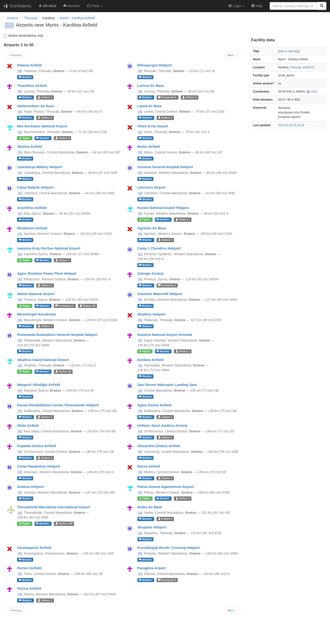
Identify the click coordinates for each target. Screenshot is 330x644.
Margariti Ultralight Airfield (39, 385)
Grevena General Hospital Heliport (165, 167)
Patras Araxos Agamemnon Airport (166, 487)
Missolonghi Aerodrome (37, 314)
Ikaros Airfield (149, 466)
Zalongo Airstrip (151, 273)
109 (64, 524)
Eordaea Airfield (150, 360)
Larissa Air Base (151, 86)
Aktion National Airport (36, 294)
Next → (232, 55)
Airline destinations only (23, 36)
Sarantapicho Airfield (34, 548)
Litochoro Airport (151, 187)
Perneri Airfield (29, 568)
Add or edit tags (289, 51)
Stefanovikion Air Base (36, 106)
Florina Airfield (29, 588)
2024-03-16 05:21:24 (291, 125)
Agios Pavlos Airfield (154, 405)
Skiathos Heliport (151, 314)
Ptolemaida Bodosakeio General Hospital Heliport (57, 335)
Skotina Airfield (30, 147)
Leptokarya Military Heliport (40, 167)
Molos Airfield (149, 147)
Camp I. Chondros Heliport (159, 248)
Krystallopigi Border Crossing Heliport (169, 548)
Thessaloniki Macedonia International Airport (53, 507)
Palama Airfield (29, 65)
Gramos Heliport (30, 487)
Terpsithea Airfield (32, 86)
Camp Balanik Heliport (35, 187)
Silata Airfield (28, 426)
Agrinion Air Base (152, 228)
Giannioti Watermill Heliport (160, 294)
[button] (95, 6)
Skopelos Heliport (152, 527)
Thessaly (295, 67)
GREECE (308, 67)
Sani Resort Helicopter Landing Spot (167, 385)
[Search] (322, 6)
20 (88, 306)
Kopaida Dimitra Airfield (36, 446)
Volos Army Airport (153, 126)
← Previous (14, 55)
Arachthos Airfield (32, 208)
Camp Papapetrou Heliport (39, 466)
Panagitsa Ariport (151, 568)
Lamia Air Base (150, 106)
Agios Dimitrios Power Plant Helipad (47, 273)
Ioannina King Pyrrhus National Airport (49, 248)
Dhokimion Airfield (32, 228)
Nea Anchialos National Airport (42, 126)
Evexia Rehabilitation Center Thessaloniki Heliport (58, 405)
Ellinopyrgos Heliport (155, 65)
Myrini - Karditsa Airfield (77, 18)
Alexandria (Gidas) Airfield (159, 446)
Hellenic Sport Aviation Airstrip (162, 426)
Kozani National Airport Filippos (163, 208)
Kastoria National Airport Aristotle (165, 335)
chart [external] (312, 92)
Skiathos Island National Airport (43, 360)
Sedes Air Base (150, 507)
